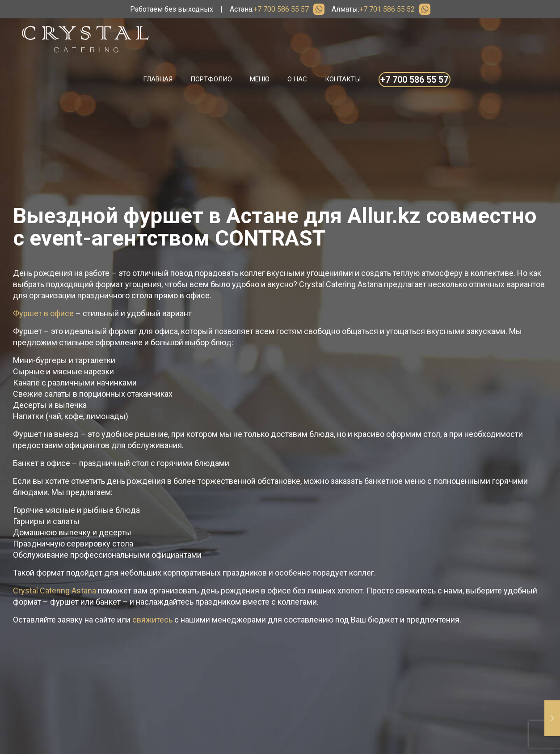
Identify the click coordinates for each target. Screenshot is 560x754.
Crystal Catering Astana (55, 591)
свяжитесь (152, 620)
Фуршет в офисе (43, 313)
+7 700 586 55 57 (281, 9)
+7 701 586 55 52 (387, 9)
